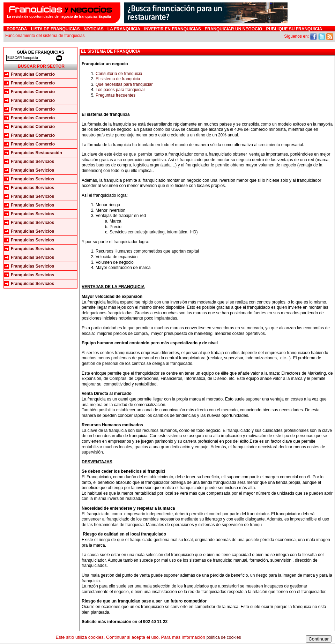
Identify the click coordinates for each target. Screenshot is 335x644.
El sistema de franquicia (118, 79)
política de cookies (224, 637)
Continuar (319, 639)
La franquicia (124, 29)
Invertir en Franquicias (173, 29)
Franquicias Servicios (32, 162)
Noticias (93, 29)
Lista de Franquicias (55, 29)
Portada (17, 29)
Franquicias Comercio (33, 74)
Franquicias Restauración (36, 153)
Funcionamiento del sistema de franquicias (45, 36)
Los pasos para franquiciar (120, 90)
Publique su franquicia (294, 29)
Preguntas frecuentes (116, 95)
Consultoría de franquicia (119, 74)
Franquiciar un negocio (234, 29)
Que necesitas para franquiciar (124, 84)
